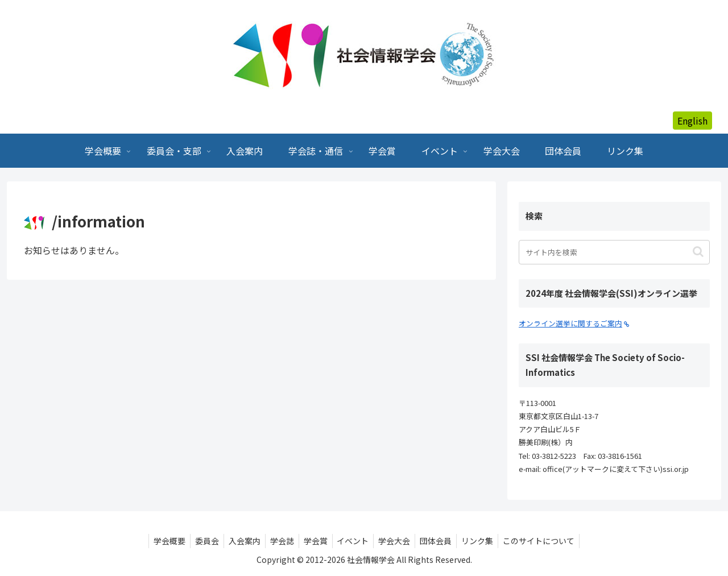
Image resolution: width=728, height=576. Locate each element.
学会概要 (159, 541)
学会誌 (279, 541)
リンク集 (486, 541)
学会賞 (315, 541)
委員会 (199, 541)
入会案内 (239, 541)
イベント (354, 541)
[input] (614, 252)
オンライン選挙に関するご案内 (574, 323)
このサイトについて (549, 541)
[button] (698, 252)
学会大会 (398, 541)
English (692, 121)
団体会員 (442, 541)
